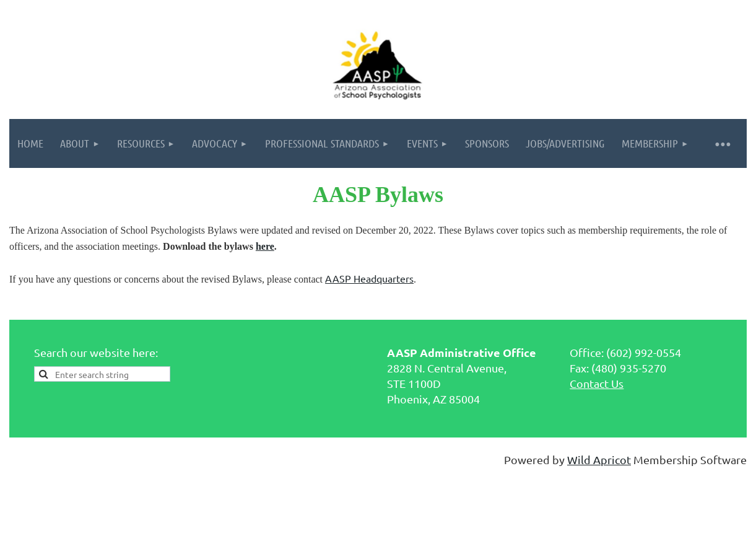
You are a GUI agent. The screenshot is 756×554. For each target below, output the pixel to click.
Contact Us (597, 383)
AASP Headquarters (369, 278)
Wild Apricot (599, 459)
